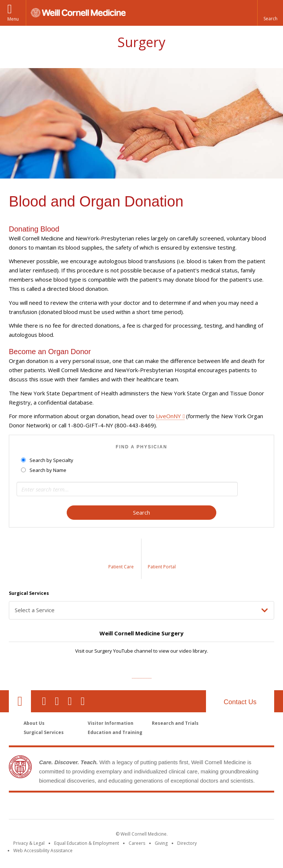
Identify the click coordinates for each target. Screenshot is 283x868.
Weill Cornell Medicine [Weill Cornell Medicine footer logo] (88, 807)
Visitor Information (111, 723)
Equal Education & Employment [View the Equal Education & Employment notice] (87, 843)
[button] (270, 13)
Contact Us (240, 702)
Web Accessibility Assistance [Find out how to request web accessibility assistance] (43, 851)
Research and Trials (175, 723)
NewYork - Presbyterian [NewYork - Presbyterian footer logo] (203, 807)
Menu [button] (13, 19)
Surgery (141, 42)
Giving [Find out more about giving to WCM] (161, 843)
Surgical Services (44, 732)
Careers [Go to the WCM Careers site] (137, 843)
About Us (34, 723)
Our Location (20, 701)
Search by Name (44, 470)
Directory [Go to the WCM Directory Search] (187, 843)
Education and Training (115, 732)
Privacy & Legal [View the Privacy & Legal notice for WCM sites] (29, 843)
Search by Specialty (48, 460)
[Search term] (127, 489)
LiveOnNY (168, 416)
